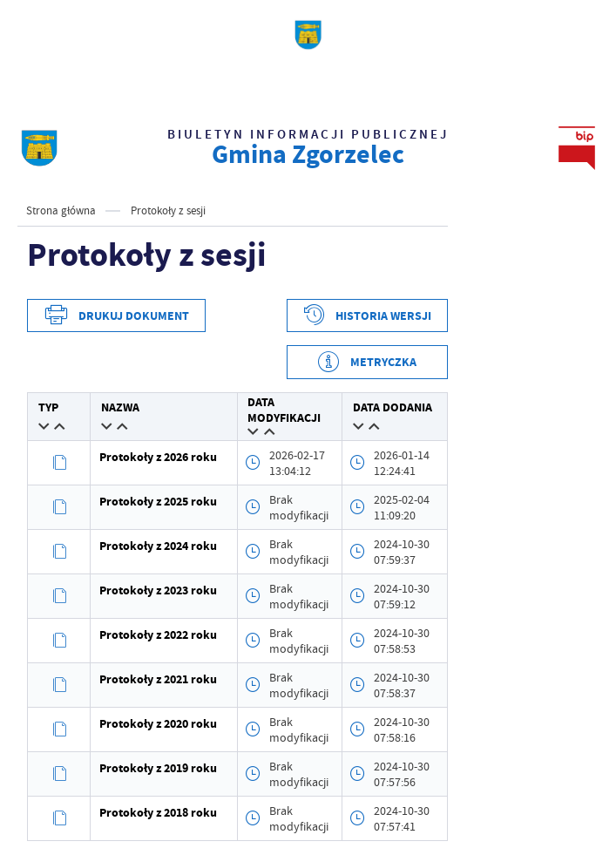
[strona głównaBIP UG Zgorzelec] (39, 148)
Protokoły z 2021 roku (158, 679)
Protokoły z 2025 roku (158, 502)
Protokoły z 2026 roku (158, 457)
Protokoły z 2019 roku (158, 768)
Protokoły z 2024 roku (158, 546)
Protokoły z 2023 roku (158, 590)
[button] (44, 426)
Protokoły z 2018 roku (158, 813)
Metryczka (383, 362)
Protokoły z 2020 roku (158, 724)
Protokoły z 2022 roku (158, 635)
